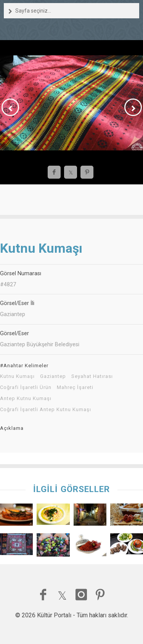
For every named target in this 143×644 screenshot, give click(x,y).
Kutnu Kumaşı (17, 376)
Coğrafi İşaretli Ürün (26, 387)
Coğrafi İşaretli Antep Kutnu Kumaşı (46, 410)
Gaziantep (53, 376)
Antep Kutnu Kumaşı (26, 399)
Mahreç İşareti (75, 387)
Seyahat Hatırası (92, 376)
